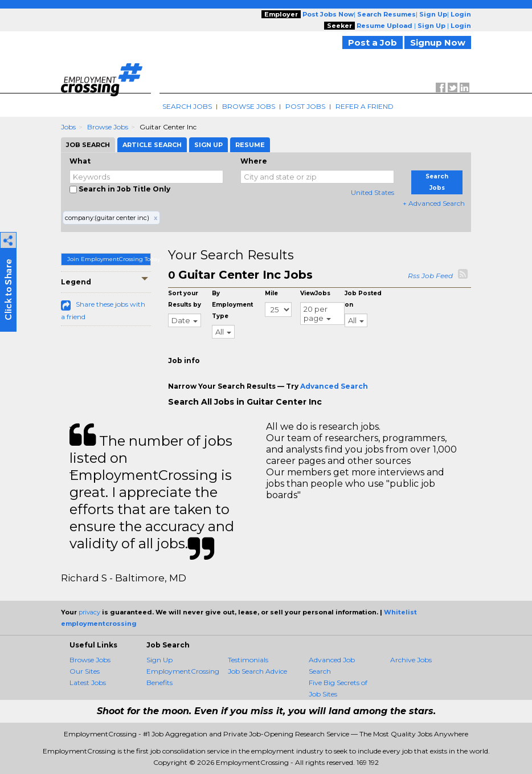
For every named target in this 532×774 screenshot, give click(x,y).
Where (254, 161)
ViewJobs (315, 293)
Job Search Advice (257, 671)
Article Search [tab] (152, 145)
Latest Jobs (88, 683)
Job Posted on (363, 299)
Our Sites (85, 671)
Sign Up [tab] (208, 145)
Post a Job (373, 42)
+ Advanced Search (434, 203)
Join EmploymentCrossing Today (109, 259)
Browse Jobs (249, 106)
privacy (89, 612)
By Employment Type (232, 305)
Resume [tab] (250, 145)
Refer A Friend (365, 106)
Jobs (68, 127)
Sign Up (159, 660)
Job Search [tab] (88, 145)
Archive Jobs (411, 660)
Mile (271, 293)
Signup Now (438, 42)
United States (373, 192)
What (80, 161)
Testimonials (248, 660)
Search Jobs (187, 106)
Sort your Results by (185, 299)
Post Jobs (305, 106)
